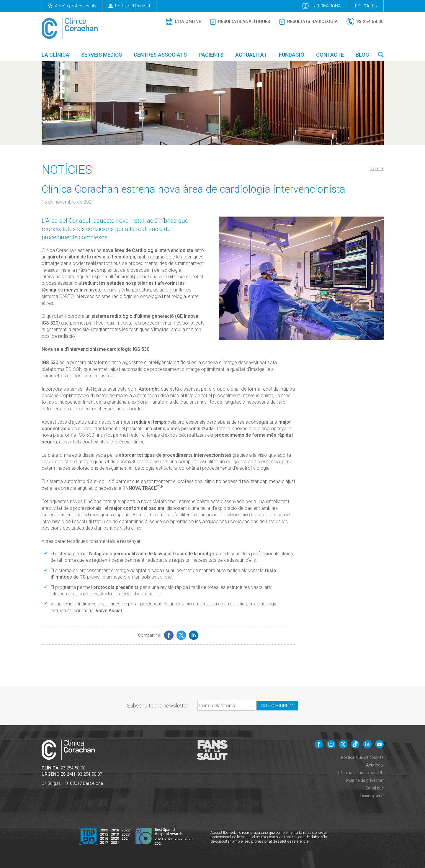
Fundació (292, 55)
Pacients (211, 55)
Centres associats (160, 55)
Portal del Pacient (129, 6)
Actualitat (251, 55)
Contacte (330, 55)
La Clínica (55, 55)
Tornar (377, 169)
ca (366, 6)
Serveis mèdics (102, 55)
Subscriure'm (277, 706)
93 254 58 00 (73, 768)
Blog (362, 55)
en (375, 6)
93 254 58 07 (90, 774)
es (358, 6)
